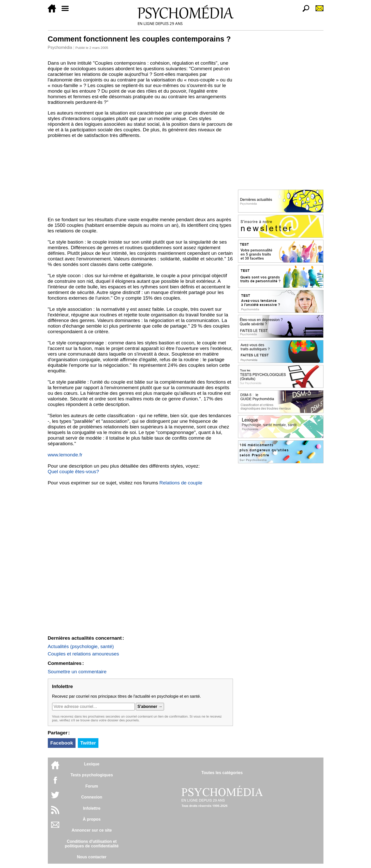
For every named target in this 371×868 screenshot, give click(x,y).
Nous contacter (92, 857)
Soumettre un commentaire (77, 672)
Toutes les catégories (222, 773)
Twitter (88, 743)
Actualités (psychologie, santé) (81, 646)
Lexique (92, 764)
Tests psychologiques (92, 775)
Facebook (62, 743)
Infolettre (92, 808)
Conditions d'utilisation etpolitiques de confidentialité (92, 844)
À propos (92, 819)
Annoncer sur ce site (92, 830)
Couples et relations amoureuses (84, 654)
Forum (92, 786)
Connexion (92, 797)
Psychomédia (60, 47)
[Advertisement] (140, 179)
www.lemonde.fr (65, 455)
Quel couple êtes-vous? (73, 472)
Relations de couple (181, 483)
